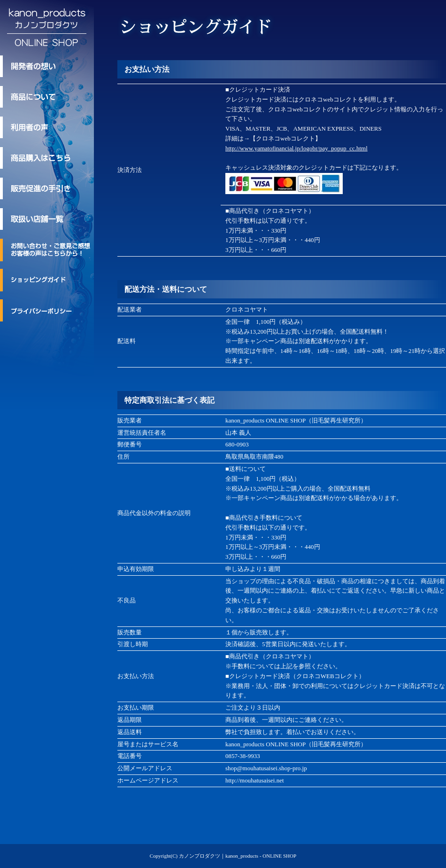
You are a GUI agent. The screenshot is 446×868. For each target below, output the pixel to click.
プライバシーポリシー (47, 310)
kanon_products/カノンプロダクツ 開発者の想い (47, 66)
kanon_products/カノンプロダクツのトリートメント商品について (47, 97)
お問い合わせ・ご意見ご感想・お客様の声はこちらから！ (47, 250)
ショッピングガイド (47, 280)
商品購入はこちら (47, 158)
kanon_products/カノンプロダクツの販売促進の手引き (47, 188)
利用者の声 (47, 127)
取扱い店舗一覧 (47, 219)
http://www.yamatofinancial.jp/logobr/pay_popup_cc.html (296, 148)
